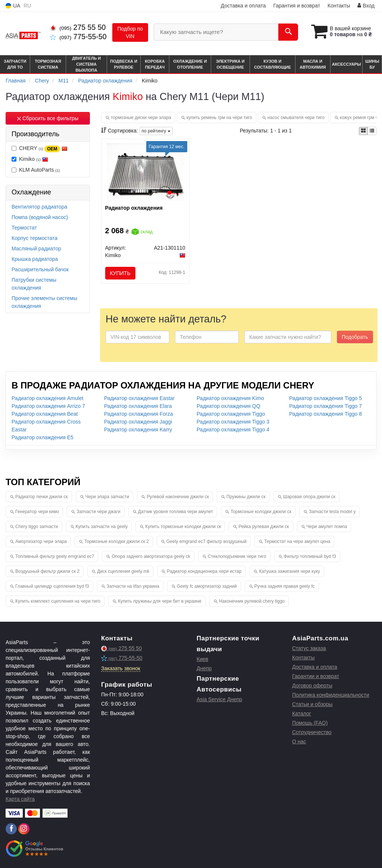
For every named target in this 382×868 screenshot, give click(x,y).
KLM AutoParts (36, 170)
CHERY (40, 149)
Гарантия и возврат (297, 6)
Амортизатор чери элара (41, 541)
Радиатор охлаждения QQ (228, 406)
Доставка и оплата (243, 6)
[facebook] (11, 829)
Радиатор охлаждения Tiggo (231, 414)
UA (13, 6)
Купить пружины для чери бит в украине (160, 601)
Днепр (204, 668)
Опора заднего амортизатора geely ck (151, 556)
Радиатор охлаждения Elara (138, 406)
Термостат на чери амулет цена (297, 541)
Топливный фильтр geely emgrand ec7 (55, 556)
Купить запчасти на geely (102, 527)
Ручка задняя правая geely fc (285, 586)
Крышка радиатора (35, 259)
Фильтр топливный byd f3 (310, 556)
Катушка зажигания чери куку (289, 571)
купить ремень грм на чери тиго (219, 118)
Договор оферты (312, 686)
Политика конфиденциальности (331, 695)
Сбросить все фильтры (48, 118)
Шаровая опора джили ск (309, 497)
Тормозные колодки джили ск (261, 512)
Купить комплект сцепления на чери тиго (58, 601)
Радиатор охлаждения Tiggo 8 (325, 414)
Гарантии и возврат (316, 676)
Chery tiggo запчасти (37, 527)
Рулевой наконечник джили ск (178, 497)
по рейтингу (156, 131)
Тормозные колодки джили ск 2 (117, 541)
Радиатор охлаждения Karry (138, 430)
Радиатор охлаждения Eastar (139, 398)
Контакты (339, 6)
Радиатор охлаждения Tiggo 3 (233, 422)
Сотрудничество (312, 732)
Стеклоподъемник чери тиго (237, 556)
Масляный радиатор (36, 249)
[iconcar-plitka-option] (363, 131)
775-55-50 (78, 37)
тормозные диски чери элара (141, 118)
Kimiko (30, 159)
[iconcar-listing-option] (372, 131)
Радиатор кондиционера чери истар (204, 571)
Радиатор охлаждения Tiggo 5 (325, 398)
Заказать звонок (121, 668)
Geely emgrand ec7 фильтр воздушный (206, 541)
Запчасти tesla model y (332, 512)
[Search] (288, 32)
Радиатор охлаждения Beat (45, 414)
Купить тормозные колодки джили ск (183, 527)
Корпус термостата (35, 238)
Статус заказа (309, 648)
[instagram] (24, 829)
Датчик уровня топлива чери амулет (176, 512)
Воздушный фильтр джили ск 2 (47, 571)
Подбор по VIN (130, 32)
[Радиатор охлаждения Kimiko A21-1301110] (145, 171)
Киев (202, 659)
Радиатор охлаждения (134, 208)
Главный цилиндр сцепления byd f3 (52, 586)
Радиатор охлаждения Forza (139, 414)
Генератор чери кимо (37, 512)
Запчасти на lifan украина (133, 586)
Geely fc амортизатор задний (207, 586)
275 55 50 (78, 27)
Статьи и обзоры (312, 704)
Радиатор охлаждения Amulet (47, 398)
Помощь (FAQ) (310, 723)
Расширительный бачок (40, 269)
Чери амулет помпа (327, 527)
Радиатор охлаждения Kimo (230, 398)
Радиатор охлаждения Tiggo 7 (325, 406)
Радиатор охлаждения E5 (43, 437)
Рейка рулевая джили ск (264, 527)
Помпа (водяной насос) (40, 217)
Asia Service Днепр (219, 699)
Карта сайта (20, 799)
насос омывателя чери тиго (296, 118)
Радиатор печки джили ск (42, 497)
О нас (299, 741)
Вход (366, 6)
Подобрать (355, 337)
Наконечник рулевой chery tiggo (252, 601)
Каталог (302, 714)
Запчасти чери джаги (98, 512)
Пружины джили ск (246, 497)
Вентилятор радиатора (39, 207)
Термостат (24, 228)
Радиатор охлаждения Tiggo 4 (233, 430)
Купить (120, 273)
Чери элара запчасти (107, 497)
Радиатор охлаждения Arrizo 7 (48, 406)
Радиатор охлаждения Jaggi (138, 422)
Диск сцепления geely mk (123, 571)
